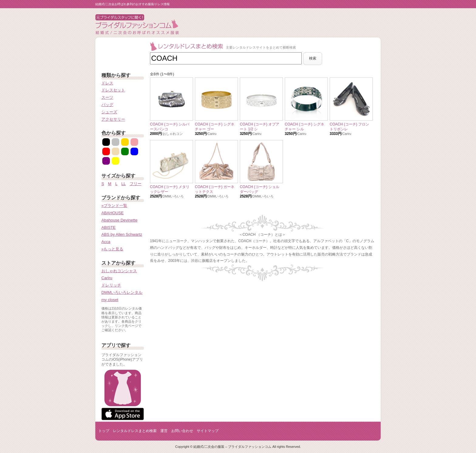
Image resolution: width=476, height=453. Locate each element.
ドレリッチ (111, 285)
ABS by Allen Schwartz (122, 234)
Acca (106, 242)
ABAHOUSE (112, 213)
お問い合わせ (182, 431)
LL (124, 184)
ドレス (107, 83)
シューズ (109, 112)
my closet (110, 300)
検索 (313, 58)
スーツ (107, 97)
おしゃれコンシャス (119, 271)
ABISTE (109, 227)
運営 (164, 431)
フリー (136, 184)
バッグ (107, 105)
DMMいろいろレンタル (122, 292)
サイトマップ (208, 431)
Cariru (107, 278)
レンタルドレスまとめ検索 (135, 431)
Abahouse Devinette (119, 220)
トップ (104, 431)
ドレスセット (113, 90)
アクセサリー (113, 119)
